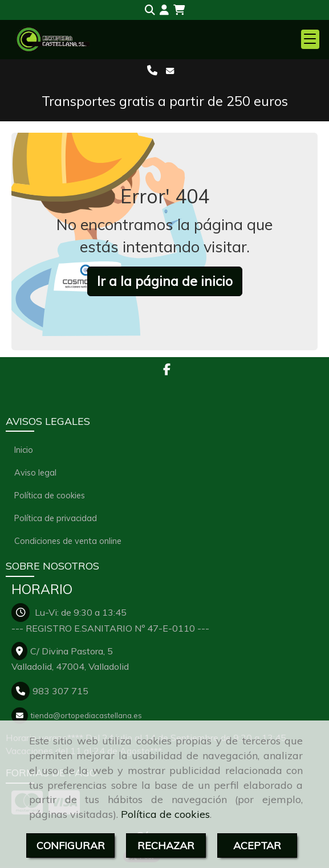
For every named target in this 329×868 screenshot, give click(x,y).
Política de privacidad (56, 518)
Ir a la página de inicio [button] (165, 281)
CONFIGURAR (71, 846)
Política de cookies (165, 814)
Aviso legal (35, 472)
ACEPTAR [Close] (257, 846)
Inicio (24, 450)
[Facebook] (167, 370)
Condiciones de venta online (68, 541)
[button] (164, 10)
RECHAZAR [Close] (166, 846)
